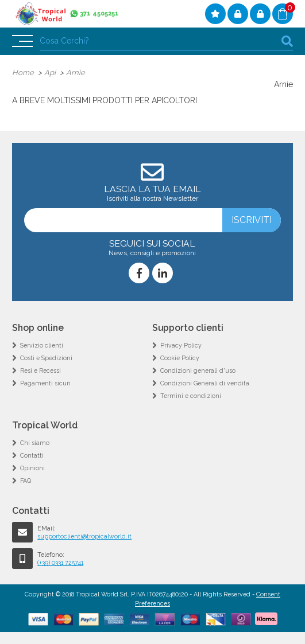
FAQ (26, 481)
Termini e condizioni (191, 396)
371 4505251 (99, 13)
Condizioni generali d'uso (198, 370)
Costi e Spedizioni (46, 358)
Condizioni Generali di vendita (205, 383)
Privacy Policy (181, 345)
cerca (287, 41)
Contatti (32, 455)
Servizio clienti (42, 345)
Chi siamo (35, 443)
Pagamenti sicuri (45, 383)
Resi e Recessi (40, 370)
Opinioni (32, 468)
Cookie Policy (180, 358)
